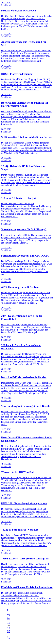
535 (9, 628)
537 (9, 633)
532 (9, 620)
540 (9, 638)
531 (9, 618)
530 (9, 615)
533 (9, 623)
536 (9, 631)
